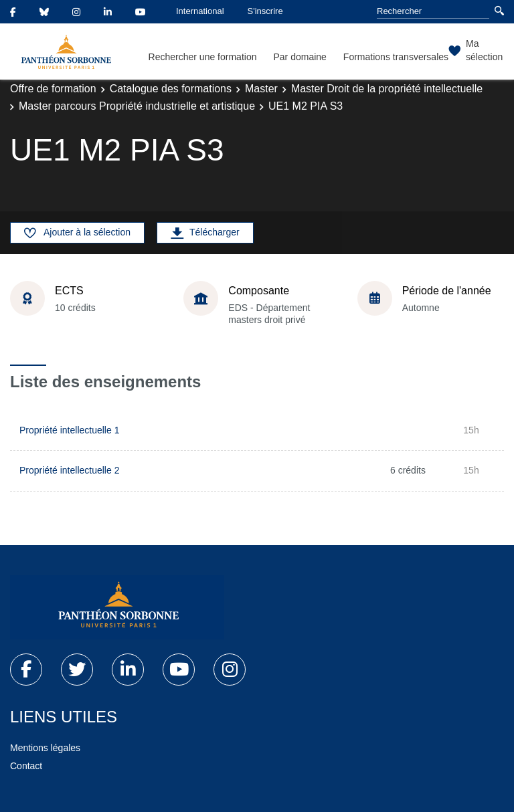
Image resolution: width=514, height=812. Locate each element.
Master (261, 89)
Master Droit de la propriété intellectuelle (387, 89)
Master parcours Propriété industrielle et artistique (137, 106)
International (200, 11)
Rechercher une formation (203, 57)
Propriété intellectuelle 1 (69, 430)
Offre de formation (53, 89)
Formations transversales (396, 57)
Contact (26, 766)
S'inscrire (265, 11)
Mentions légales (45, 748)
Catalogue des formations (171, 89)
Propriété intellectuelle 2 (69, 470)
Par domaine (299, 57)
